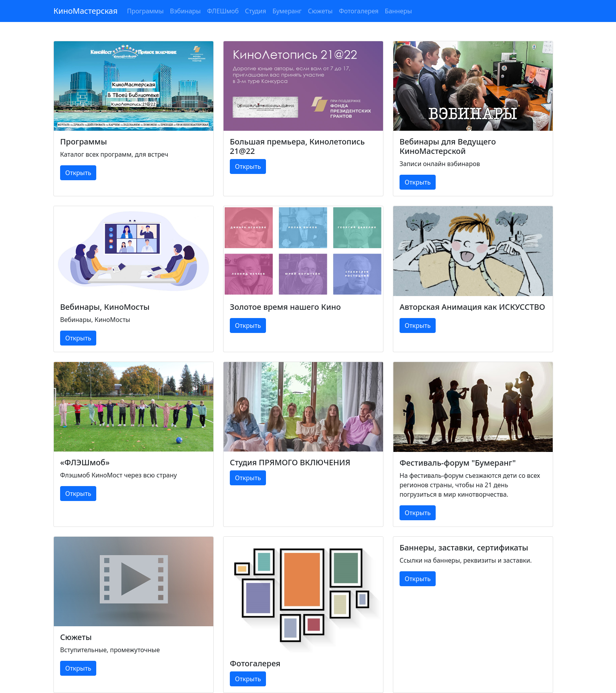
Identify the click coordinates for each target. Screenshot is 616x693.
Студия (256, 11)
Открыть (78, 173)
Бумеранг (287, 11)
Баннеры (399, 11)
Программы (145, 11)
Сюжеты (320, 11)
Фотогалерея (359, 11)
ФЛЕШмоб (223, 11)
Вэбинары (185, 11)
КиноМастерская (85, 11)
